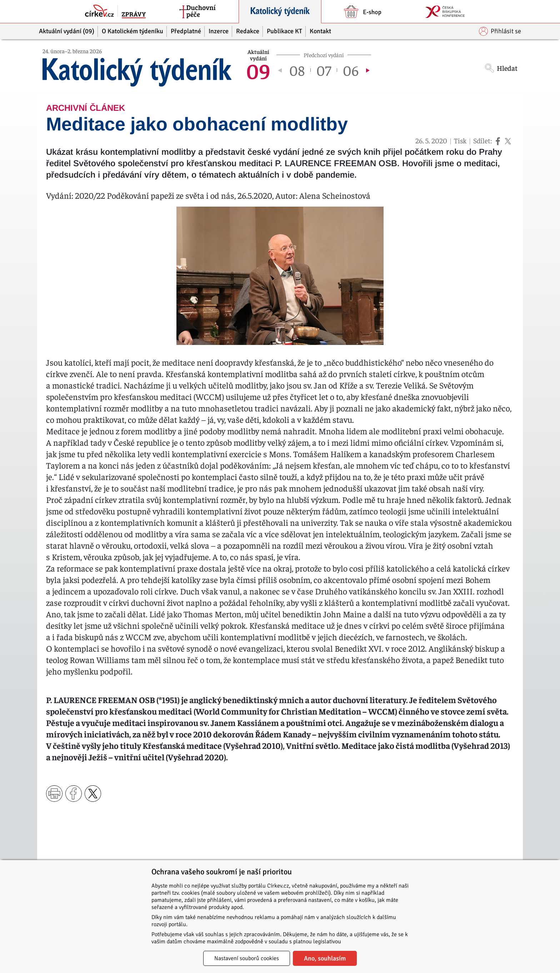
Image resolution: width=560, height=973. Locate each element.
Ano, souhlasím (325, 958)
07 (324, 70)
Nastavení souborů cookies (247, 958)
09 (258, 70)
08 (297, 70)
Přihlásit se (500, 31)
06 (351, 70)
